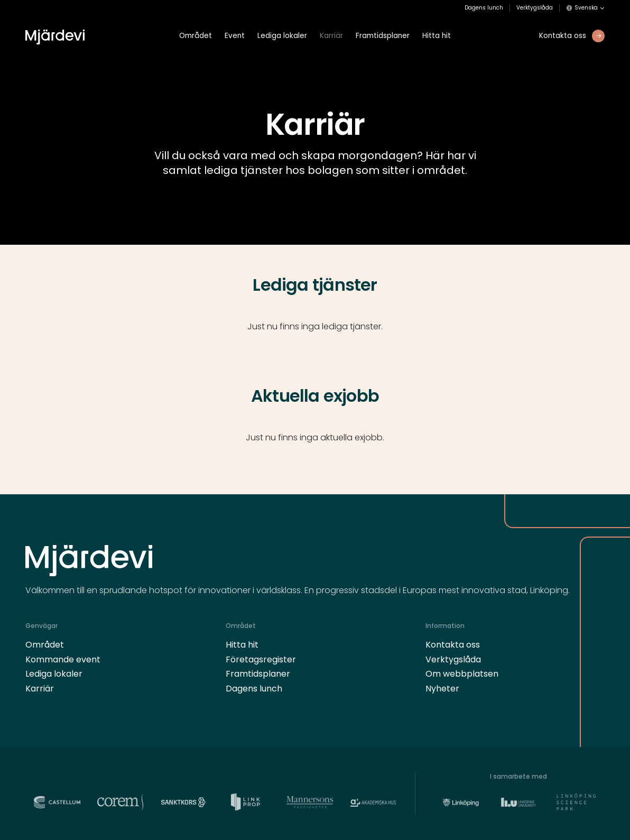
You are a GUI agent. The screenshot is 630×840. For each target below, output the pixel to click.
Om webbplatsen (462, 674)
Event (235, 36)
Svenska (582, 8)
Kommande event (63, 659)
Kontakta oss (453, 645)
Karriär (331, 36)
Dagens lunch (484, 8)
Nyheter (442, 689)
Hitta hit (437, 36)
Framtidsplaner (383, 36)
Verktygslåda (535, 8)
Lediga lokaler (282, 36)
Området (196, 36)
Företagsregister (261, 659)
